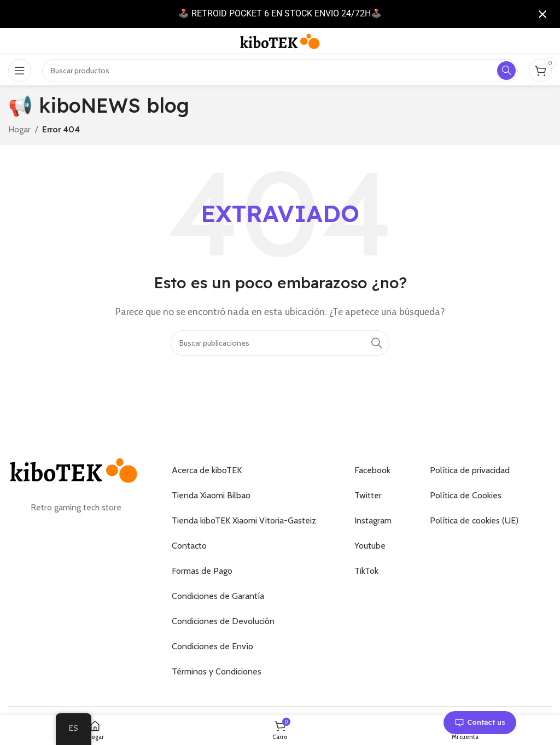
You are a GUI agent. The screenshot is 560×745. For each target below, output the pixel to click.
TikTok (366, 571)
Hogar (19, 129)
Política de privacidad (470, 470)
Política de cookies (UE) (474, 520)
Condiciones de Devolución (223, 621)
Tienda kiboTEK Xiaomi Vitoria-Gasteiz (244, 520)
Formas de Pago (202, 571)
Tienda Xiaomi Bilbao (211, 495)
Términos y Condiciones (217, 671)
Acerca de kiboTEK (207, 470)
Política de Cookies (466, 495)
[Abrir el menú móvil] (20, 71)
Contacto (189, 546)
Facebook (372, 470)
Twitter (368, 495)
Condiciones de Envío (212, 646)
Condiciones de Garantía (218, 596)
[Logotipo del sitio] (280, 41)
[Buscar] (280, 343)
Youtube (370, 546)
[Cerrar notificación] (542, 14)
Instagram (373, 520)
